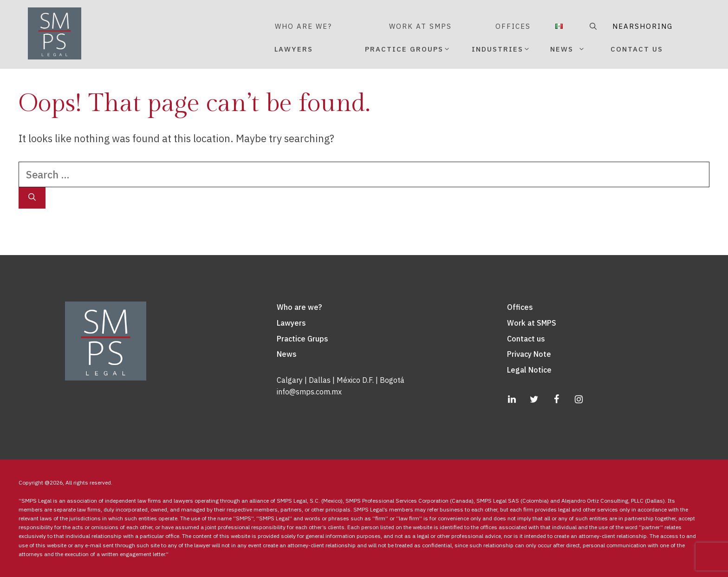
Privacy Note (529, 354)
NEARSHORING (626, 26)
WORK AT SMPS (420, 26)
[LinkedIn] (512, 400)
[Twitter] (534, 400)
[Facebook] (556, 400)
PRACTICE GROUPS (408, 46)
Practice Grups (302, 339)
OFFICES (513, 26)
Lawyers (291, 323)
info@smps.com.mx (309, 392)
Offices (520, 307)
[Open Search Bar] (592, 26)
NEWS (578, 49)
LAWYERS (294, 49)
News (287, 354)
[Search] (32, 198)
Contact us (526, 339)
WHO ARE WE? (303, 26)
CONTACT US (637, 49)
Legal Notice (529, 370)
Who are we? (299, 307)
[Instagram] (578, 400)
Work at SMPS (532, 323)
